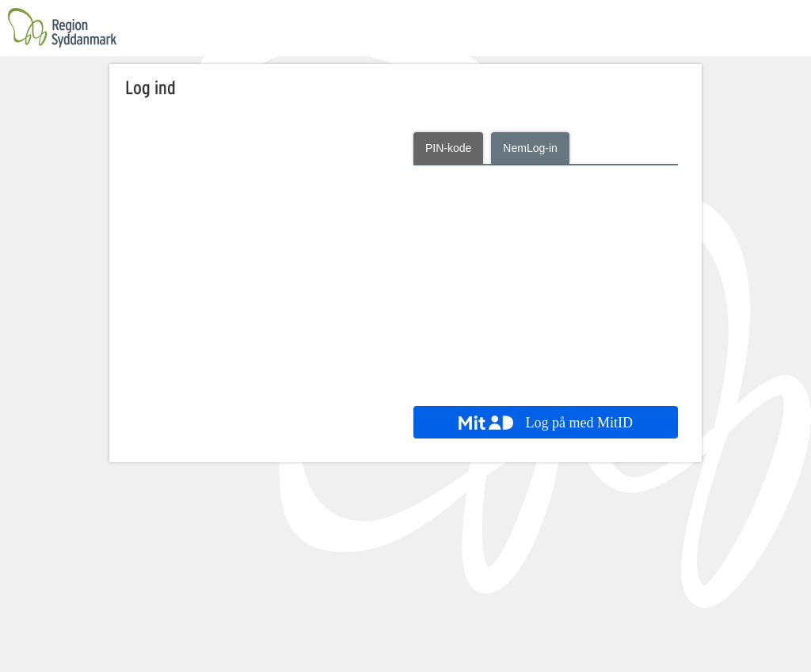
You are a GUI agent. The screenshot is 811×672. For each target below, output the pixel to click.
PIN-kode (448, 148)
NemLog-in (530, 148)
